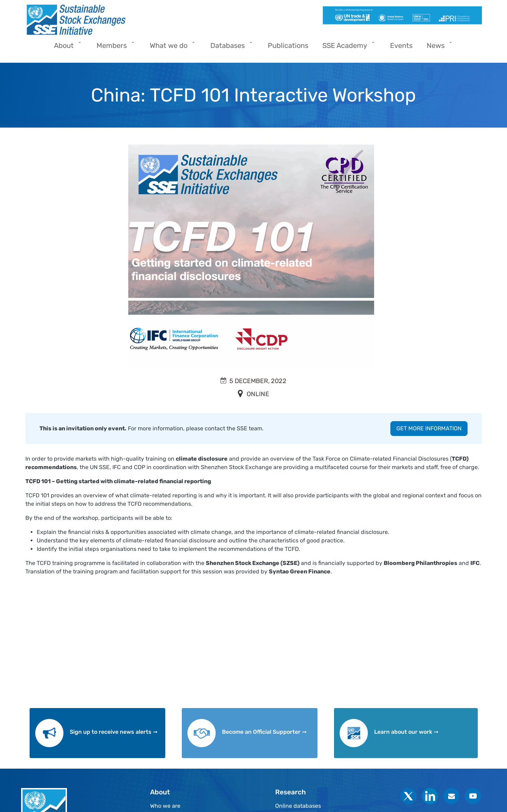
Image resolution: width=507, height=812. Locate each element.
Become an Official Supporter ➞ (264, 732)
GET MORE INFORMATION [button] (429, 428)
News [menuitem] (437, 48)
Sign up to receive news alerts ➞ (114, 732)
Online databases (298, 806)
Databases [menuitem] (229, 48)
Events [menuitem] (401, 45)
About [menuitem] (66, 48)
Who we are (165, 806)
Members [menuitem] (113, 48)
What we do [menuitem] (170, 48)
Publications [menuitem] (288, 45)
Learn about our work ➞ (406, 732)
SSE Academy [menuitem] (347, 48)
